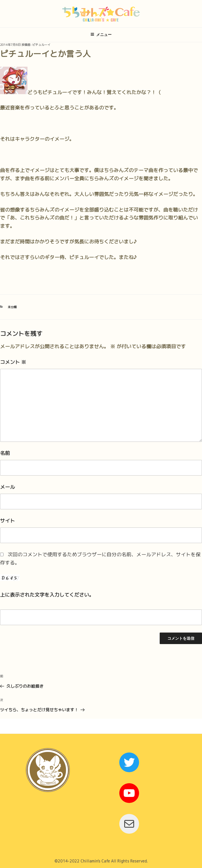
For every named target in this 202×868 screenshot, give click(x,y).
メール (7, 487)
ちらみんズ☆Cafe (101, 14)
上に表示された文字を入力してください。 (47, 595)
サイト (7, 521)
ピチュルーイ (41, 45)
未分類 (12, 307)
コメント (13, 362)
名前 (5, 453)
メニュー (101, 35)
